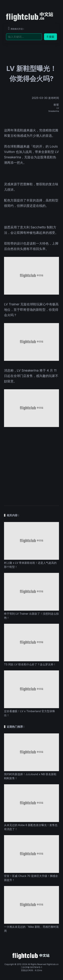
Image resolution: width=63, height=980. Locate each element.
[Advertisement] (32, 465)
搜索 (50, 37)
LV (58, 108)
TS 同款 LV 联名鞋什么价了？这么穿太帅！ (30, 664)
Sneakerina (54, 111)
